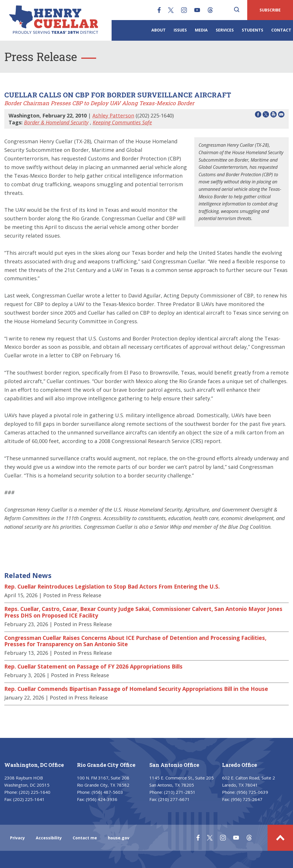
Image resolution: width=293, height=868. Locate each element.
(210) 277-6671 (174, 799)
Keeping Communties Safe (122, 122)
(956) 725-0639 (252, 792)
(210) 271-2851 (180, 792)
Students (253, 30)
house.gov (119, 838)
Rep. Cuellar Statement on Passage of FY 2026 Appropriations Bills (93, 667)
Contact (281, 30)
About (159, 30)
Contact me (85, 838)
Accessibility (49, 838)
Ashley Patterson (113, 115)
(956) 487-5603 (107, 792)
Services (225, 30)
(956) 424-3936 (102, 799)
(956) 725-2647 (247, 799)
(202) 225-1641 (29, 799)
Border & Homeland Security (56, 122)
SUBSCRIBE (270, 10)
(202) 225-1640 (35, 792)
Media (201, 30)
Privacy (17, 838)
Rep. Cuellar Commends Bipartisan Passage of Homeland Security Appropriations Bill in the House (136, 689)
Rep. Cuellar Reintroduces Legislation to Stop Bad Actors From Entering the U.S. (112, 587)
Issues (180, 30)
